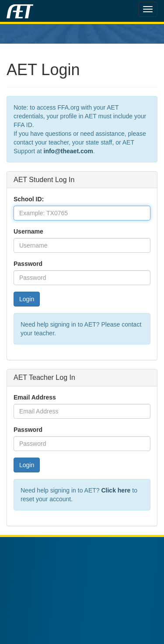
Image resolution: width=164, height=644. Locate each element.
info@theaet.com (68, 151)
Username (28, 231)
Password (28, 264)
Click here (116, 490)
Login (27, 299)
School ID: (29, 199)
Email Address (35, 397)
